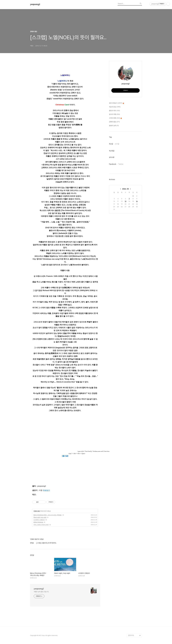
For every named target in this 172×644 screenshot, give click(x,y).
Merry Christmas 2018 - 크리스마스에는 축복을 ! (48, 515)
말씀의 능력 (114, 126)
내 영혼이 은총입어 (39, 520)
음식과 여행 (114, 114)
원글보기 (47, 490)
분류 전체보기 (116, 103)
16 (137, 201)
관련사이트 (131, 635)
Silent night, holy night (40, 517)
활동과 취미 (114, 111)
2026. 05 (125, 189)
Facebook (113, 164)
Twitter (121, 164)
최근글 (111, 144)
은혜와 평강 (37, 511)
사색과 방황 (115, 118)
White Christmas (38, 522)
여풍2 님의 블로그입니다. (41, 592)
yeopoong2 (35, 4)
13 (125, 201)
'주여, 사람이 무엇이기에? (41, 525)
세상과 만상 (115, 107)
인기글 (117, 144)
